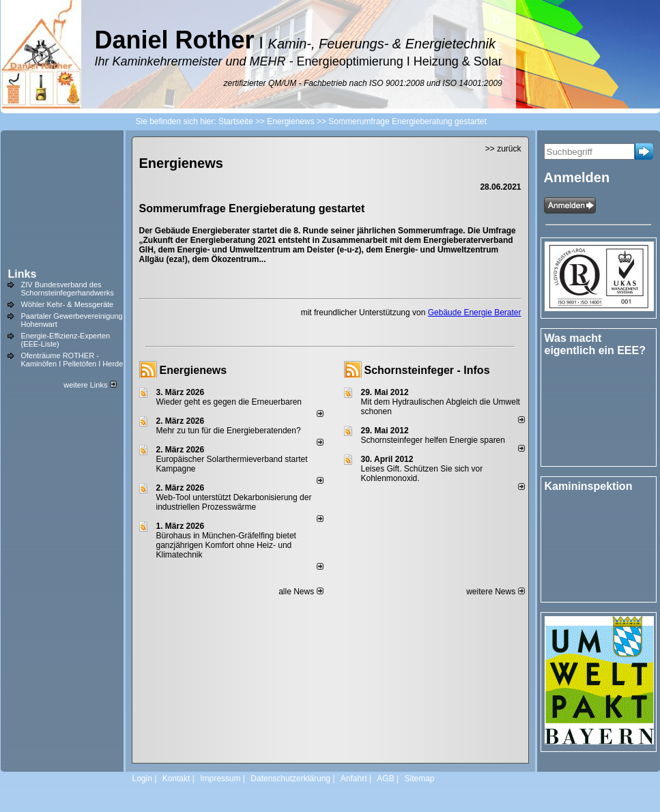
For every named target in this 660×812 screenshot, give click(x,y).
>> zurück (503, 149)
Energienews (193, 370)
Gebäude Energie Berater (475, 313)
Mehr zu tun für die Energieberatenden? (229, 431)
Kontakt (176, 779)
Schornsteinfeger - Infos (427, 370)
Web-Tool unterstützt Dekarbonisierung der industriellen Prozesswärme (234, 502)
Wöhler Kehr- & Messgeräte (68, 304)
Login (142, 779)
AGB (385, 779)
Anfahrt (354, 779)
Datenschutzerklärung (290, 779)
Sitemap (419, 779)
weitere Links (90, 385)
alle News (301, 592)
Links (23, 274)
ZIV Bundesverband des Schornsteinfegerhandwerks (68, 289)
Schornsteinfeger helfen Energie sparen (433, 440)
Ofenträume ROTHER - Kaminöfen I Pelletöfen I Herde (72, 360)
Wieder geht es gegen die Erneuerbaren (229, 402)
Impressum (220, 779)
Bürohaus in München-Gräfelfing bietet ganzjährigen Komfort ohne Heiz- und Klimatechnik (226, 545)
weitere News (495, 592)
